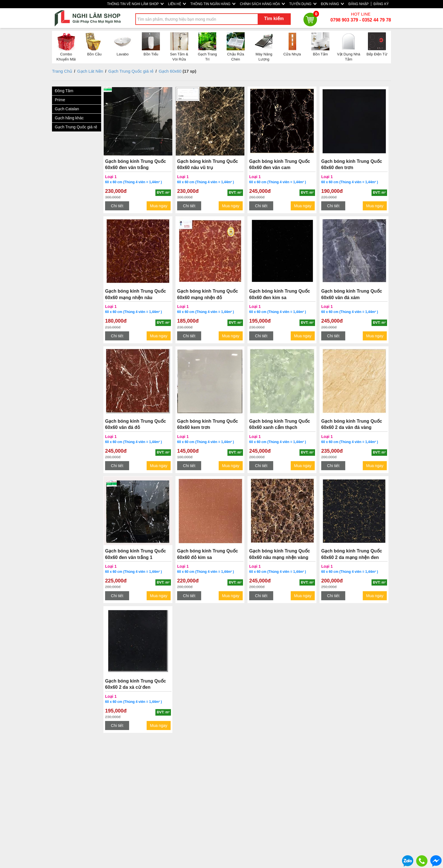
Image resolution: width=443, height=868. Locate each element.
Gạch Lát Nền (90, 71)
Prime (60, 100)
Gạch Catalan (67, 109)
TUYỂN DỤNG (303, 4)
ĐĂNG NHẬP (358, 4)
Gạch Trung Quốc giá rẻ (131, 71)
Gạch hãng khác (69, 118)
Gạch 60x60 (170, 71)
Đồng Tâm (64, 91)
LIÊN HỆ (177, 4)
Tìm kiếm (274, 19)
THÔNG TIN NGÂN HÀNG (213, 4)
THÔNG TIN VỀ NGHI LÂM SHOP (135, 4)
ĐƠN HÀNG (333, 4)
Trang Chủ (62, 71)
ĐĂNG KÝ (381, 4)
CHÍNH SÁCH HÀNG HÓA (262, 4)
